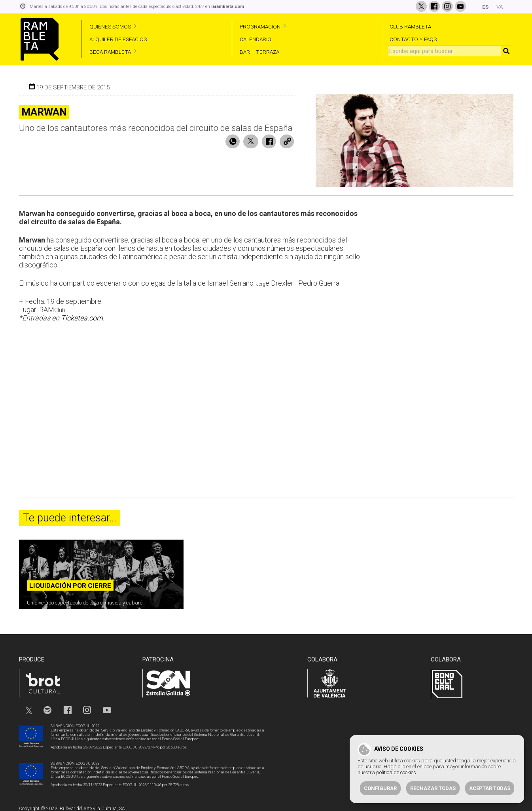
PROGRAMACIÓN (260, 27)
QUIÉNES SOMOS (110, 27)
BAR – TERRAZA (259, 52)
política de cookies (396, 772)
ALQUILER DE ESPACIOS (118, 39)
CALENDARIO (256, 39)
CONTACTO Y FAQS (413, 39)
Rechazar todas (433, 788)
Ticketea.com (82, 315)
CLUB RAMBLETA (410, 27)
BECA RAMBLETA (110, 52)
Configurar (380, 788)
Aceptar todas (490, 788)
